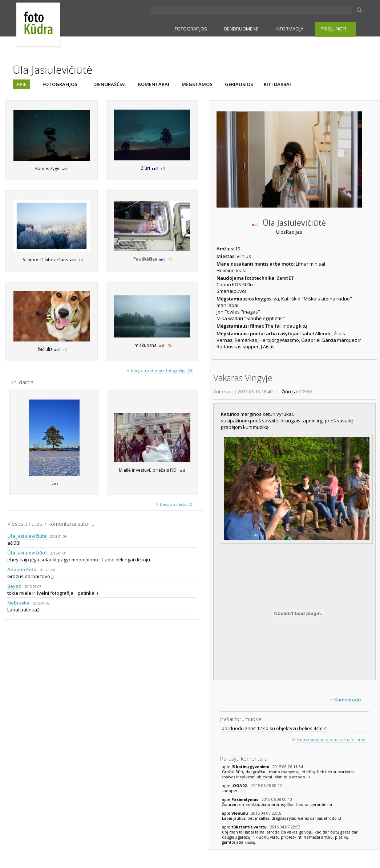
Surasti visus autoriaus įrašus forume (331, 740)
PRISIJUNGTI (333, 29)
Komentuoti (348, 700)
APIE (21, 84)
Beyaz (14, 586)
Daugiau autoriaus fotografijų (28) (162, 370)
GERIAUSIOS (239, 84)
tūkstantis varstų (250, 827)
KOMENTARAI (154, 84)
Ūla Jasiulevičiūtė (27, 536)
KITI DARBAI (277, 84)
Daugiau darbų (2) (177, 504)
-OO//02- (240, 786)
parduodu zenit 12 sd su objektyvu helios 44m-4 (274, 728)
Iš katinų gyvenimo (251, 767)
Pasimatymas (245, 799)
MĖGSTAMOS (197, 84)
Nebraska (18, 603)
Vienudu (240, 813)
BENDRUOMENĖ (241, 29)
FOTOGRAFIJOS (191, 29)
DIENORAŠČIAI (110, 84)
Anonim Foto (22, 569)
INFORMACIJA (289, 29)
